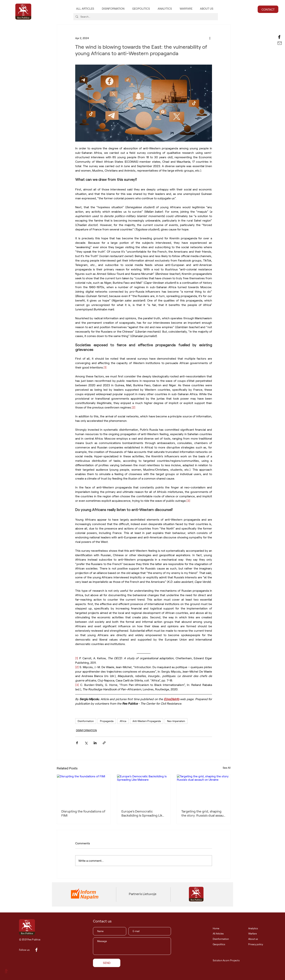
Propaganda (107, 721)
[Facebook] (279, 37)
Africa (123, 721)
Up (6, 971)
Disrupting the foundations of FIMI (83, 813)
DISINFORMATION (86, 730)
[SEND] (107, 963)
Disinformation (86, 721)
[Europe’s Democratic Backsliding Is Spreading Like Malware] (144, 790)
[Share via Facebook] (77, 743)
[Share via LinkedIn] (95, 743)
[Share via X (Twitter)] (86, 743)
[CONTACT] (268, 9)
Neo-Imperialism (176, 721)
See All (227, 768)
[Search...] (145, 17)
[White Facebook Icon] (36, 950)
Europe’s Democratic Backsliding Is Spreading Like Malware (143, 813)
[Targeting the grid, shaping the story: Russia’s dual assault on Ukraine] (204, 790)
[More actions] (210, 38)
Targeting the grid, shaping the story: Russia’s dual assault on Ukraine (203, 813)
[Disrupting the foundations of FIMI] (84, 790)
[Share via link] (104, 743)
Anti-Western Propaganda (147, 721)
